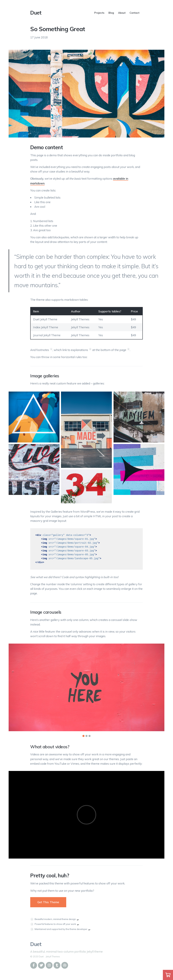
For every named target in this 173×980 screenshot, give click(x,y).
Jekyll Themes (53, 956)
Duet (36, 13)
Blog (111, 13)
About (122, 13)
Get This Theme (48, 902)
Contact (134, 13)
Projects (99, 13)
